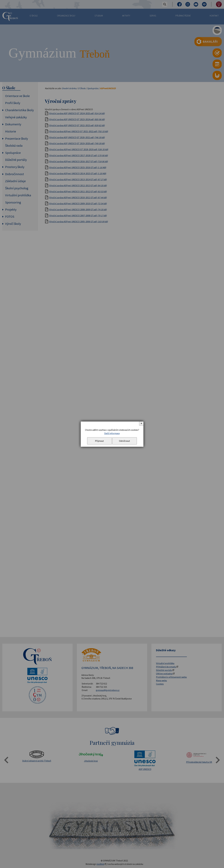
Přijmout (99, 441)
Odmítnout (124, 441)
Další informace (112, 433)
